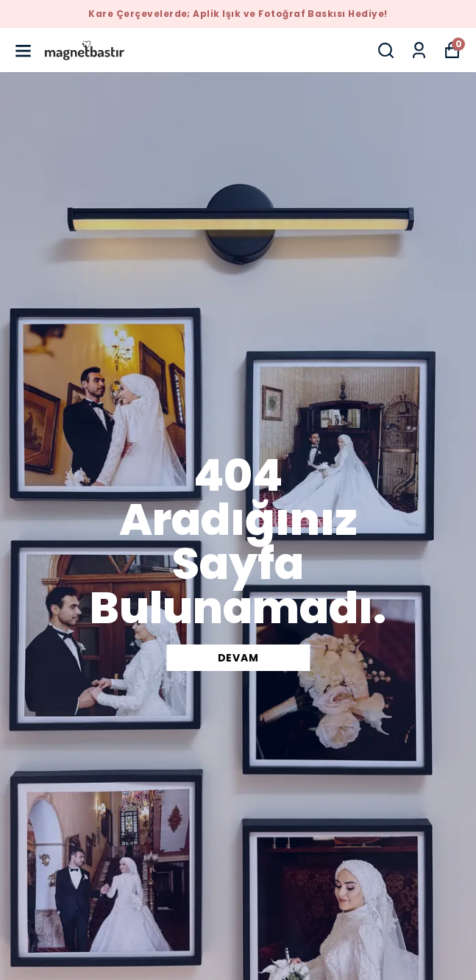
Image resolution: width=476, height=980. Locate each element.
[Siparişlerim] (419, 50)
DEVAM (238, 658)
